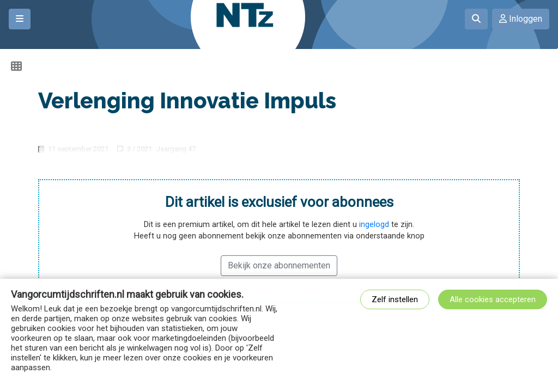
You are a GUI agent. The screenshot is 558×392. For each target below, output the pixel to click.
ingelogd (374, 225)
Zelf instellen (395, 299)
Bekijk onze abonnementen (279, 265)
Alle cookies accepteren (493, 299)
